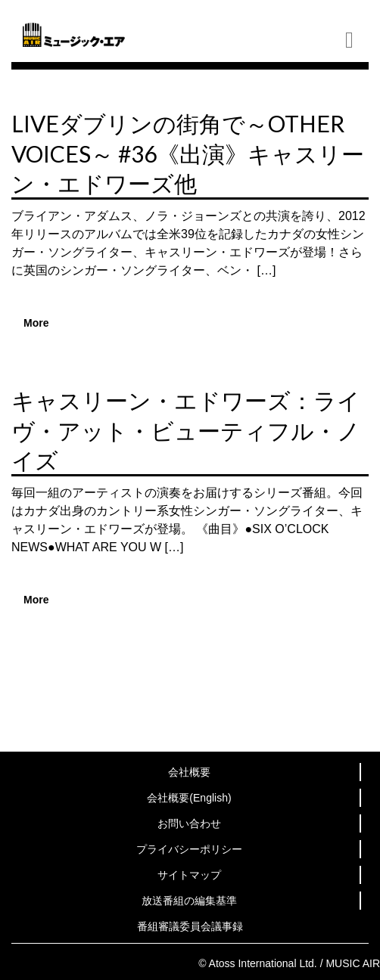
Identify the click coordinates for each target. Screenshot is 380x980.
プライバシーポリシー (189, 849)
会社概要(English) (189, 798)
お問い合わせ (189, 823)
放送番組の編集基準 (189, 901)
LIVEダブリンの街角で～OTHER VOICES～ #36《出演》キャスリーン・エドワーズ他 (188, 153)
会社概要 (189, 772)
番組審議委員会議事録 (190, 926)
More (36, 323)
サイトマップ (189, 875)
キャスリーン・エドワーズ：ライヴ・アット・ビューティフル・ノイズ (186, 430)
